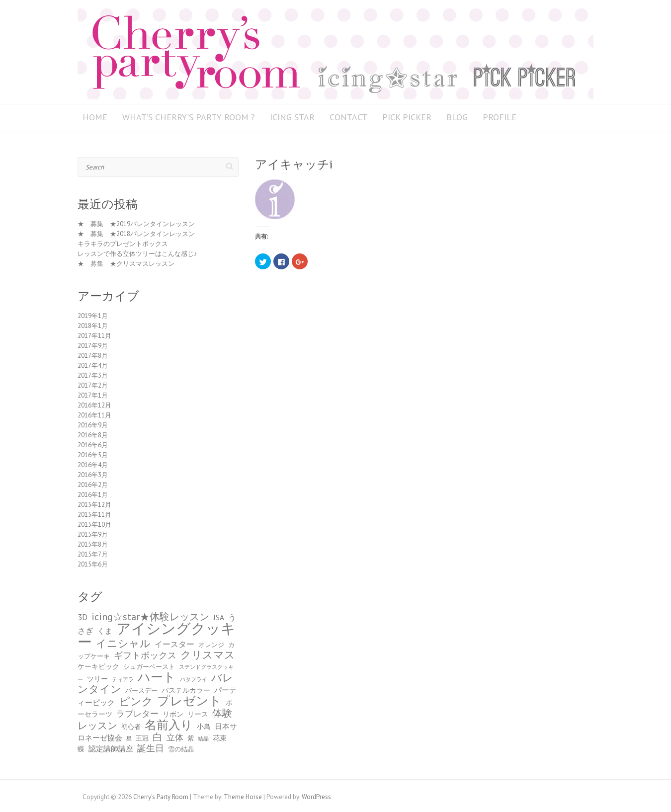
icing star (292, 117)
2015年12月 (94, 505)
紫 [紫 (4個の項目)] (191, 738)
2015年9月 (93, 534)
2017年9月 (93, 346)
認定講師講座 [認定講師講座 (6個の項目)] (111, 748)
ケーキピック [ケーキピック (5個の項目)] (98, 666)
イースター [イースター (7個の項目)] (174, 644)
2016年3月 (93, 475)
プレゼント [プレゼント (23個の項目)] (189, 700)
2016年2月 (93, 485)
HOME (95, 117)
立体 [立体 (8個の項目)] (175, 737)
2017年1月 (93, 395)
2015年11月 (94, 515)
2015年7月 (93, 554)
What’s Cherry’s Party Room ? (189, 117)
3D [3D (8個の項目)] (83, 617)
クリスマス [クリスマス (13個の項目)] (208, 655)
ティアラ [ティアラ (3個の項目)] (123, 679)
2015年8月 (93, 544)
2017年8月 (93, 356)
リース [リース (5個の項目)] (198, 714)
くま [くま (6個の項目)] (105, 631)
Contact (348, 117)
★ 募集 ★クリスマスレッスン (126, 264)
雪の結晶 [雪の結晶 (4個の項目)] (181, 749)
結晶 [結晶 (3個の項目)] (203, 738)
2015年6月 (93, 564)
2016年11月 (94, 415)
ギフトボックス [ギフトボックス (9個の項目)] (145, 655)
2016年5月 (93, 455)
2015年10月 (94, 525)
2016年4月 (93, 465)
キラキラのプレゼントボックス (123, 244)
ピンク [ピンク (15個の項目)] (136, 701)
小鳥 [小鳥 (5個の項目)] (204, 727)
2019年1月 (93, 316)
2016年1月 (93, 495)
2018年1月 (93, 326)
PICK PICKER (407, 117)
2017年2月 (93, 385)
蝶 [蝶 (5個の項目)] (81, 749)
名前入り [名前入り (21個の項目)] (169, 725)
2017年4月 (93, 365)
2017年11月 (94, 336)
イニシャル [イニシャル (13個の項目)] (123, 643)
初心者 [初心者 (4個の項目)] (131, 727)
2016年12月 (94, 405)
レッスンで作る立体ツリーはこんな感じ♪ (137, 254)
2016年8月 (93, 435)
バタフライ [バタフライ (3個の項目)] (194, 679)
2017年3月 (93, 375)
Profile (500, 117)
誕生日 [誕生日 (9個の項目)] (151, 748)
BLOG (457, 117)
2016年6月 (93, 445)
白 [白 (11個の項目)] (158, 737)
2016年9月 (93, 425)
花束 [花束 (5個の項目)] (220, 738)
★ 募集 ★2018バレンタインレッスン (136, 234)
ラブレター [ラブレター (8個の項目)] (137, 714)
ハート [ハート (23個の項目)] (157, 677)
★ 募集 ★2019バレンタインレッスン (136, 224)
